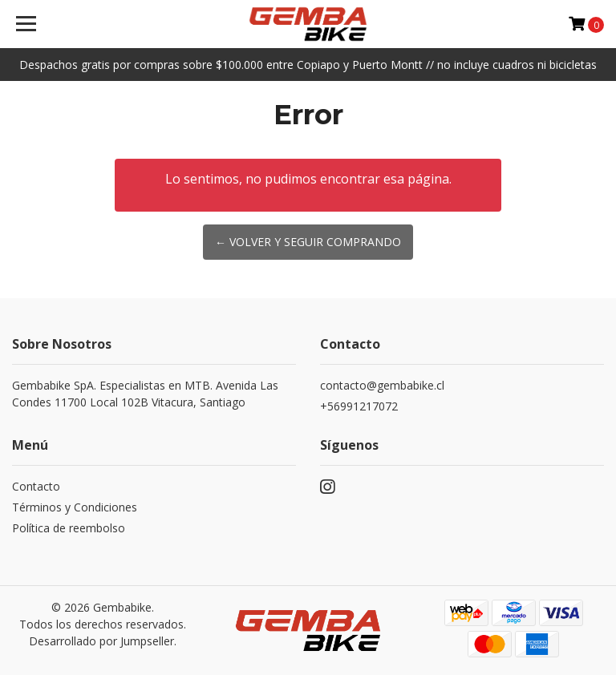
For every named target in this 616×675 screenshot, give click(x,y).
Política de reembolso (69, 528)
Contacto (36, 486)
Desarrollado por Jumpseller (101, 641)
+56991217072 (359, 406)
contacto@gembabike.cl (382, 385)
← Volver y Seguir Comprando (308, 242)
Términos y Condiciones (75, 507)
